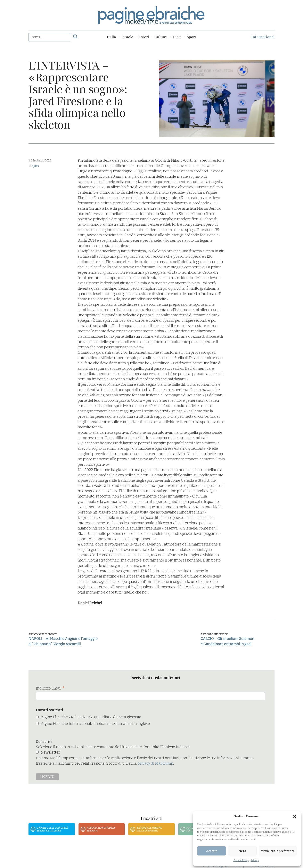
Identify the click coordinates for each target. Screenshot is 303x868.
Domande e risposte (215, 866)
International (263, 37)
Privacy (255, 860)
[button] (295, 817)
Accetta (212, 851)
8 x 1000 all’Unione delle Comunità (149, 829)
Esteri (144, 37)
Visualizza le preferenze (278, 851)
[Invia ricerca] (75, 37)
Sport (191, 37)
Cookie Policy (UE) (263, 866)
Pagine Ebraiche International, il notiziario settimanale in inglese (95, 724)
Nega (242, 851)
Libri (177, 37)
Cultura (161, 37)
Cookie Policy (241, 860)
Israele (127, 37)
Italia (111, 37)
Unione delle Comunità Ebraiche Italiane (52, 829)
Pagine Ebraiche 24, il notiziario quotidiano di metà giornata (91, 717)
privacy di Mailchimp (155, 763)
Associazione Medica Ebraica (101, 829)
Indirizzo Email (50, 689)
